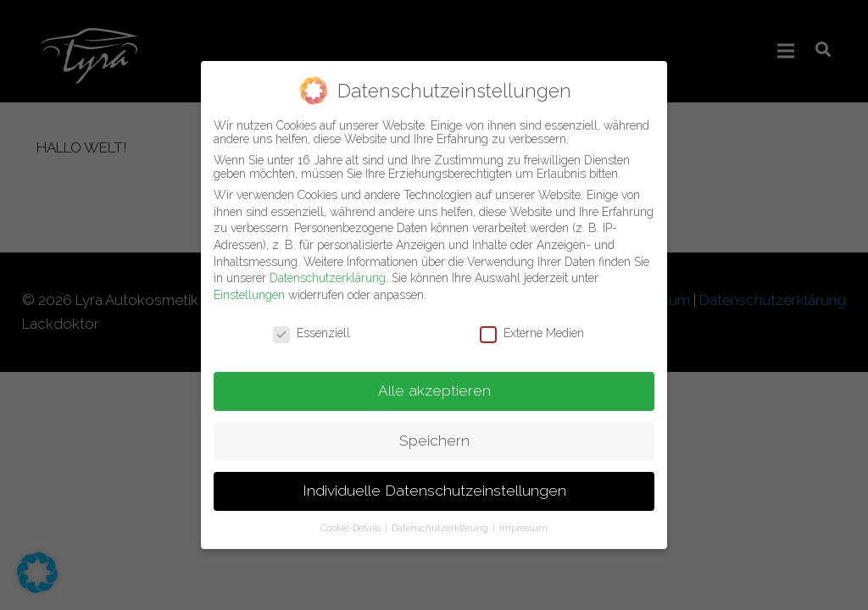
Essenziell (312, 324)
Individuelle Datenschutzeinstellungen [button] (434, 483)
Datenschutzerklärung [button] (441, 519)
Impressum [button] (523, 519)
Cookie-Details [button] (352, 519)
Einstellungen (249, 286)
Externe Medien (532, 324)
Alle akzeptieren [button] (434, 383)
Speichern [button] (434, 433)
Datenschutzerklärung (328, 270)
